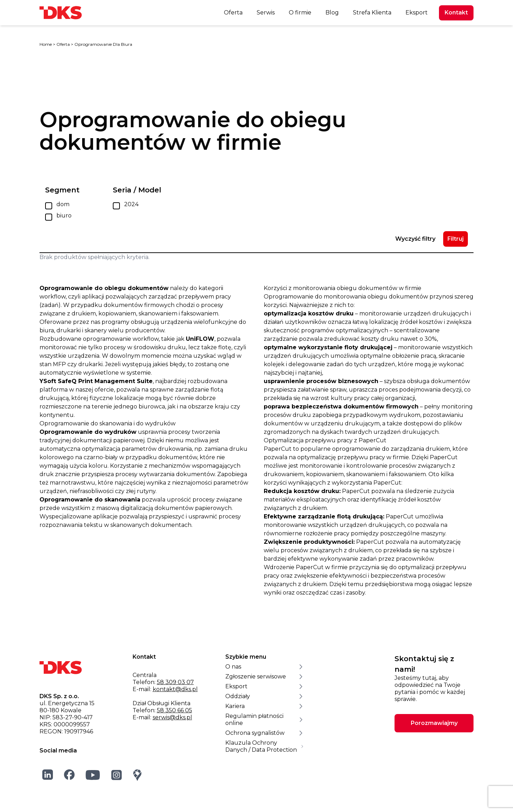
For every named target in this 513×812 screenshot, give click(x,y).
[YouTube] (93, 775)
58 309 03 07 (175, 682)
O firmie (300, 13)
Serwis (266, 13)
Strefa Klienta (372, 13)
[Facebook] (69, 775)
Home (46, 44)
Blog (332, 13)
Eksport (417, 13)
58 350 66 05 (175, 710)
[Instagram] (117, 775)
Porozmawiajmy (434, 723)
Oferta (233, 13)
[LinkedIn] (48, 775)
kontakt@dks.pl (175, 689)
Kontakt (456, 13)
